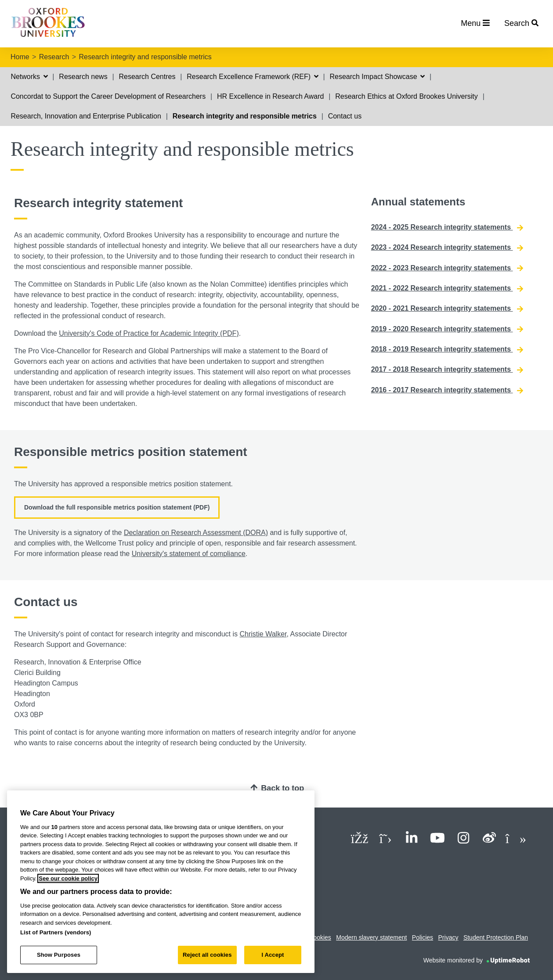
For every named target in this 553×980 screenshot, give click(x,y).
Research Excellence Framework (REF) (252, 77)
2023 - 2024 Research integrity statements (447, 248)
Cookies (320, 937)
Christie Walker (263, 634)
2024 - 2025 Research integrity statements (447, 227)
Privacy (448, 937)
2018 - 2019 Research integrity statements (447, 349)
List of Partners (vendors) (56, 932)
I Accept (273, 955)
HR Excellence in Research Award (270, 96)
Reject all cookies (207, 955)
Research (54, 57)
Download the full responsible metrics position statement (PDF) (117, 507)
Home (20, 57)
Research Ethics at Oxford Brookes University (407, 96)
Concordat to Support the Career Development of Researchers (108, 96)
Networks (29, 77)
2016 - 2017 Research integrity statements (447, 390)
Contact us (345, 116)
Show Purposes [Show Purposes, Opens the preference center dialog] (59, 955)
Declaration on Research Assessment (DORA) (196, 533)
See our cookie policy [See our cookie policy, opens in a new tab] (68, 878)
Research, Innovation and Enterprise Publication (86, 116)
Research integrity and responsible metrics (145, 57)
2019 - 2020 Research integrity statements (447, 329)
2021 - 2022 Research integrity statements (447, 288)
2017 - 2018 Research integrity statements (447, 370)
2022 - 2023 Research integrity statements (447, 268)
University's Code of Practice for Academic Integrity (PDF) (149, 333)
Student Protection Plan (496, 937)
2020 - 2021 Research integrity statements (447, 309)
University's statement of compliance (189, 554)
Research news (83, 77)
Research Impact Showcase (377, 77)
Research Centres (147, 77)
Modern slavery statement (371, 937)
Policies (423, 937)
